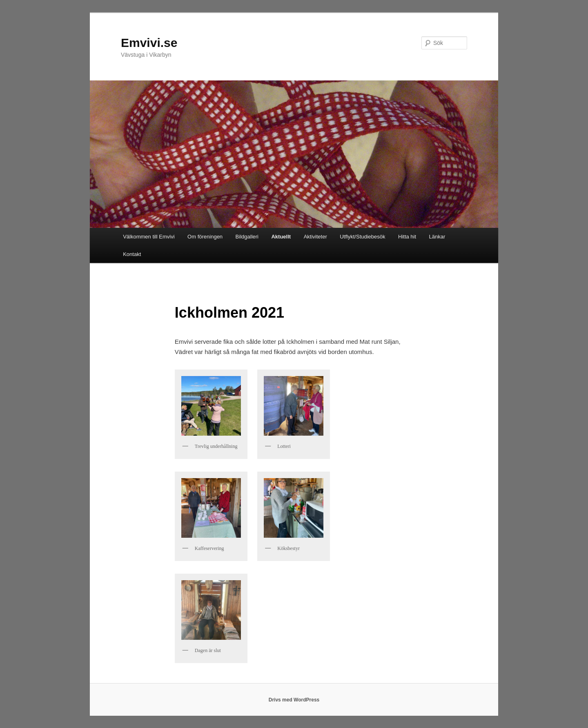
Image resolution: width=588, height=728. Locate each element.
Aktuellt (281, 237)
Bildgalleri (247, 237)
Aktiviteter (315, 237)
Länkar (437, 237)
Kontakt (132, 254)
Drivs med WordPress (294, 700)
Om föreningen (205, 237)
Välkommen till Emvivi (149, 237)
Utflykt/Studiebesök (362, 237)
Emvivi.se (149, 43)
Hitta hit (407, 237)
